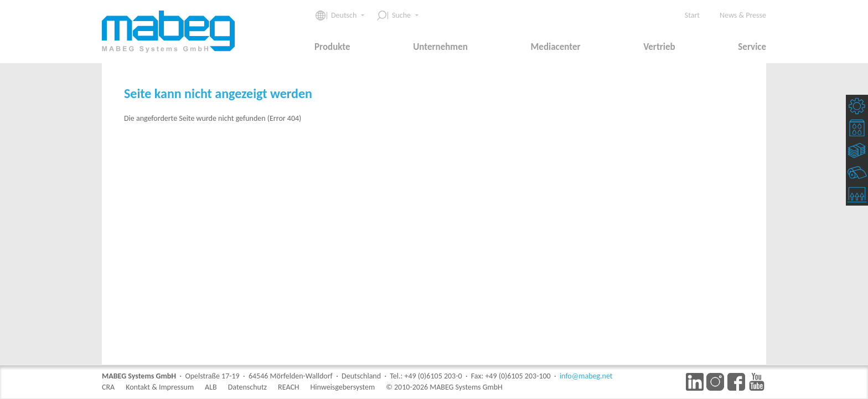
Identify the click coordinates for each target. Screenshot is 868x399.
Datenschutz (247, 387)
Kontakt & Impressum (160, 387)
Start (692, 15)
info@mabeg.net (586, 376)
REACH (288, 387)
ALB (211, 387)
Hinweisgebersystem (343, 387)
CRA (108, 387)
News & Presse (743, 15)
